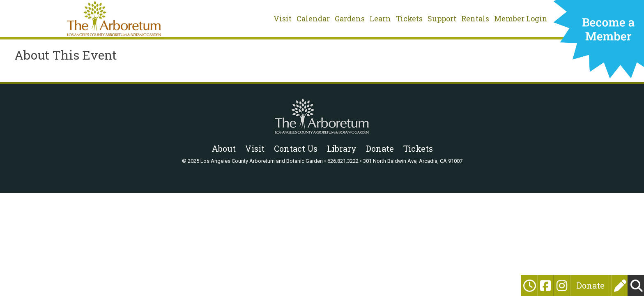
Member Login (521, 18)
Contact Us (296, 148)
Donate (591, 285)
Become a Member (599, 42)
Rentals (475, 18)
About (224, 148)
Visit (283, 18)
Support (442, 18)
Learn (380, 18)
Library (342, 148)
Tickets (409, 18)
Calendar (313, 18)
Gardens (350, 18)
